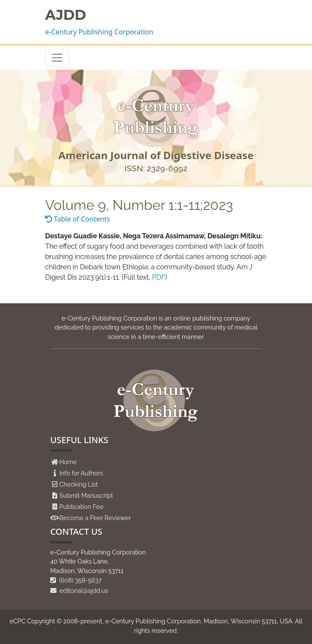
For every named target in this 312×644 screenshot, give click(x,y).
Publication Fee (81, 507)
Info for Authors (81, 473)
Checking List (79, 484)
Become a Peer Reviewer (95, 518)
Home (68, 462)
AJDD (66, 15)
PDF (159, 277)
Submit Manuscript (86, 495)
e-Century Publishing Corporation (99, 32)
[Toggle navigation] (57, 58)
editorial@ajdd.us (79, 590)
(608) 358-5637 (76, 580)
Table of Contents (78, 219)
